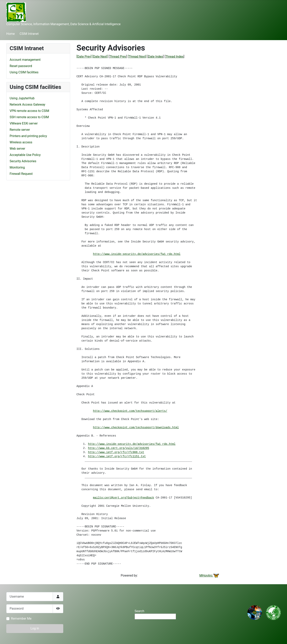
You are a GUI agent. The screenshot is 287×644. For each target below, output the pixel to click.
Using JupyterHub (22, 98)
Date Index (156, 57)
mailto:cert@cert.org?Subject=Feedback (123, 498)
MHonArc (209, 575)
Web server (17, 149)
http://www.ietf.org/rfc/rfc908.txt (116, 452)
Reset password (21, 66)
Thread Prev (118, 57)
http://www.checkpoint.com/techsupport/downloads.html (136, 427)
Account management (25, 60)
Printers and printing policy (28, 136)
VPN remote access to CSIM (29, 111)
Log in (35, 628)
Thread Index (174, 57)
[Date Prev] (84, 57)
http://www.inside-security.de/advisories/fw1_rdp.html (137, 254)
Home (11, 34)
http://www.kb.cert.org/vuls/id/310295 (119, 448)
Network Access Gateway (27, 105)
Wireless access (21, 142)
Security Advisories (23, 161)
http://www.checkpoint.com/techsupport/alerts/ (130, 411)
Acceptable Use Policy (25, 155)
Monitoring (17, 167)
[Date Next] (100, 57)
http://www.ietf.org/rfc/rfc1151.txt (117, 456)
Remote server (20, 130)
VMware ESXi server (24, 123)
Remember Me (21, 619)
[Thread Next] (137, 57)
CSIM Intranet (29, 34)
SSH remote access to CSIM (29, 117)
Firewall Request (21, 174)
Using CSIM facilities (24, 72)
